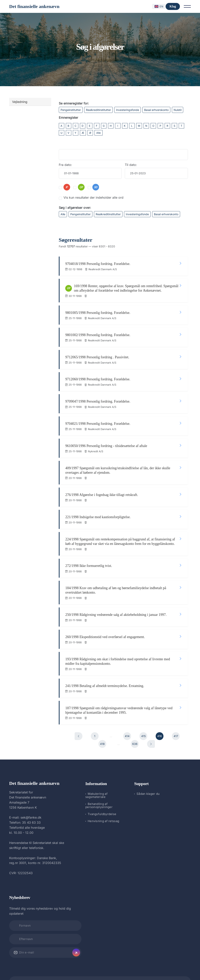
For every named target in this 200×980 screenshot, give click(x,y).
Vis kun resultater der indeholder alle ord (93, 197)
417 (176, 721)
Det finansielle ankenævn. (87, 967)
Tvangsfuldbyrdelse (102, 799)
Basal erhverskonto (156, 110)
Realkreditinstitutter (98, 110)
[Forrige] (79, 721)
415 (143, 721)
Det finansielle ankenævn (34, 6)
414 (127, 721)
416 (160, 721)
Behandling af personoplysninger (99, 790)
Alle (99, 133)
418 (102, 729)
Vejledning (20, 102)
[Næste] (151, 729)
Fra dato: (65, 165)
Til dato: (131, 165)
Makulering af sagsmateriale (96, 780)
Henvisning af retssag (103, 806)
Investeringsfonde (128, 110)
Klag (173, 6)
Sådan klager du (148, 779)
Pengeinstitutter (71, 110)
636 (135, 729)
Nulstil (178, 110)
